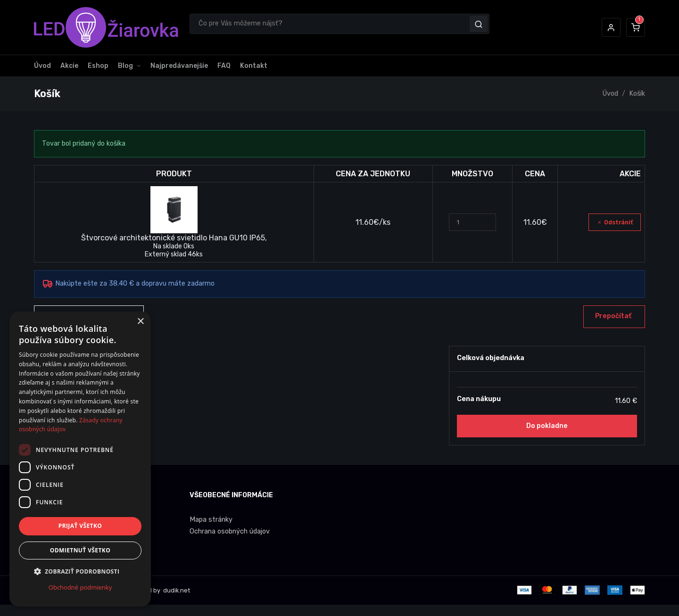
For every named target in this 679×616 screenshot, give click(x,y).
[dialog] (80, 459)
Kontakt (254, 66)
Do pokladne (547, 426)
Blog (125, 66)
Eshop (98, 66)
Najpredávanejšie (179, 66)
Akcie (69, 66)
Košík (637, 94)
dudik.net (176, 590)
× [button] (140, 322)
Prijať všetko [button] (80, 526)
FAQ (224, 66)
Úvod (42, 66)
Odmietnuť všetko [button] (80, 550)
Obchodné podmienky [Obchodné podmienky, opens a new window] (80, 587)
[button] (611, 27)
